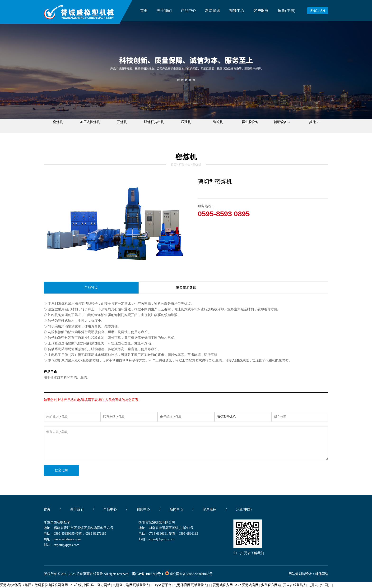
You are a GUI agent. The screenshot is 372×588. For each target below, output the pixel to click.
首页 (144, 11)
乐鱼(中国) (286, 11)
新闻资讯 (213, 11)
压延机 (186, 126)
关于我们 (164, 11)
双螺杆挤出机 (154, 126)
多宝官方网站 (271, 585)
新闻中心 (177, 509)
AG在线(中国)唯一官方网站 (90, 585)
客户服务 (261, 11)
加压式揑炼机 (90, 126)
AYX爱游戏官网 (247, 585)
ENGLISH (318, 11)
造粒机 (218, 126)
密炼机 (58, 126)
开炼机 (122, 126)
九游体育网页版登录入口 (192, 585)
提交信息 (61, 470)
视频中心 (237, 11)
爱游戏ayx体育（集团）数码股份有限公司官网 (34, 585)
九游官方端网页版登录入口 (133, 585)
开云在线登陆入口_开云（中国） (307, 585)
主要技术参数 (186, 287)
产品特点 (91, 287)
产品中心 (188, 11)
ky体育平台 (163, 585)
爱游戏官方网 (223, 585)
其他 (314, 126)
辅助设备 (282, 126)
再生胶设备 (250, 126)
